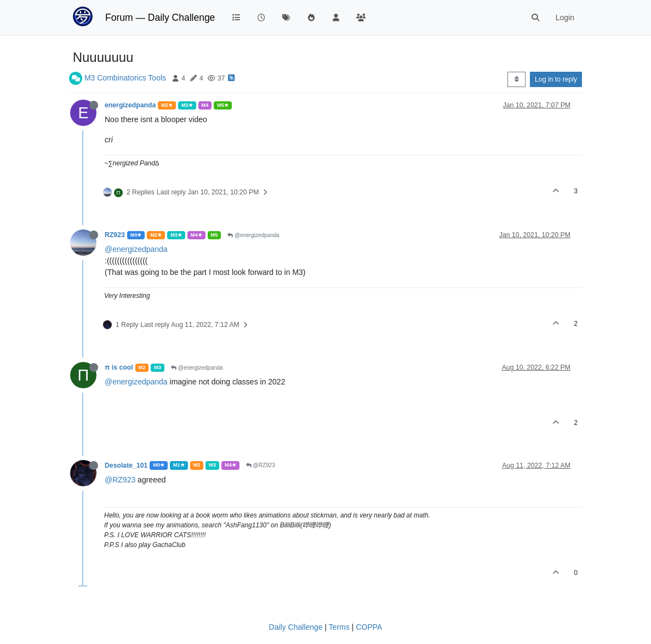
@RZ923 (261, 465)
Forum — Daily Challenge (160, 18)
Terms (339, 627)
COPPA (369, 627)
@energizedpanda (253, 235)
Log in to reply (556, 79)
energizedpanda (130, 105)
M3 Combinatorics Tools (125, 78)
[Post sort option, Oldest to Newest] (516, 79)
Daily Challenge (296, 627)
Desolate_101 (126, 465)
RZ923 (115, 235)
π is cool (119, 367)
